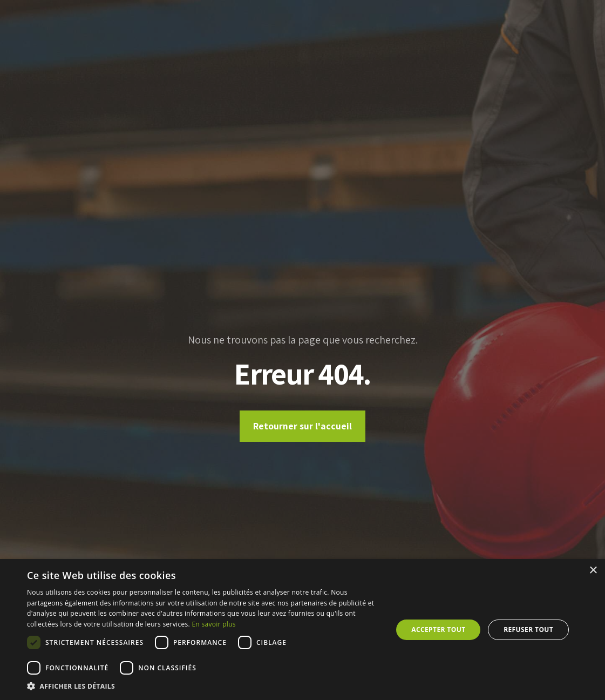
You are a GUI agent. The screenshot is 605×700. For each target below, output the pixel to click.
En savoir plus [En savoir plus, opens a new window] (213, 624)
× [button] (593, 571)
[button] (204, 686)
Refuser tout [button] (528, 630)
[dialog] (302, 630)
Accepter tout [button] (438, 630)
